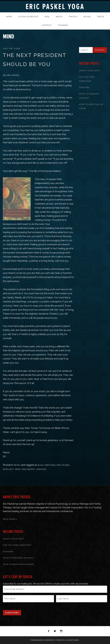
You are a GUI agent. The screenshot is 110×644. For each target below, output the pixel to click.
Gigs (47, 17)
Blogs (87, 17)
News (17, 465)
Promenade (37, 640)
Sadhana (84, 87)
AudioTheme (72, 640)
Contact (47, 25)
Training (63, 25)
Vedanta (41, 469)
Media (59, 17)
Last (58, 605)
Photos (73, 17)
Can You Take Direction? (17, 545)
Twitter (55, 631)
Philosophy (29, 469)
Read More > (10, 519)
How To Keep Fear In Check (18, 564)
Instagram (61, 631)
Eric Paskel (63, 465)
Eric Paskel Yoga (55, 7)
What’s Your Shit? (90, 71)
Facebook (49, 631)
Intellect (8, 469)
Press (101, 17)
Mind (18, 469)
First (5, 605)
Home (9, 17)
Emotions (50, 465)
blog (41, 465)
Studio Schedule (28, 17)
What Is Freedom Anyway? (18, 558)
